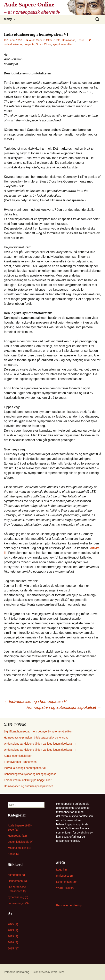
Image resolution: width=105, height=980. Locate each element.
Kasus (81, 40)
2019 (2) (13, 936)
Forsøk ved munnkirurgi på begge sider (28, 780)
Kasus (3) (14, 854)
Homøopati (69, 40)
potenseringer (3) (18, 903)
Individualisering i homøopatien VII (25, 768)
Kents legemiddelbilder (18, 756)
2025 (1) (13, 924)
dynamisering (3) (18, 897)
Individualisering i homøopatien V (35, 702)
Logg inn (61, 870)
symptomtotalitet (62, 44)
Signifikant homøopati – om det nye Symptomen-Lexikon (38, 731)
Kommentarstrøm (67, 882)
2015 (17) (14, 948)
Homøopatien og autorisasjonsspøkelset (64, 707)
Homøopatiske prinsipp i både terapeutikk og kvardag (36, 738)
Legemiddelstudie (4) (21, 842)
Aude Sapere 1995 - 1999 (45, 40)
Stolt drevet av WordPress (49, 972)
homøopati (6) (16, 875)
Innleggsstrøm (65, 876)
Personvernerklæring (69, 905)
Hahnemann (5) (17, 881)
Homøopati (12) (17, 836)
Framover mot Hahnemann (20, 762)
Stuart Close (43, 44)
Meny (8, 19)
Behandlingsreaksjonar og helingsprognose (30, 774)
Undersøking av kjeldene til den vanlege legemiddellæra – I (40, 750)
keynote (30, 44)
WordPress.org (65, 888)
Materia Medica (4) (19, 848)
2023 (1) (13, 930)
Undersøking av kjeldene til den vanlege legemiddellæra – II (40, 744)
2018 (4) (13, 942)
